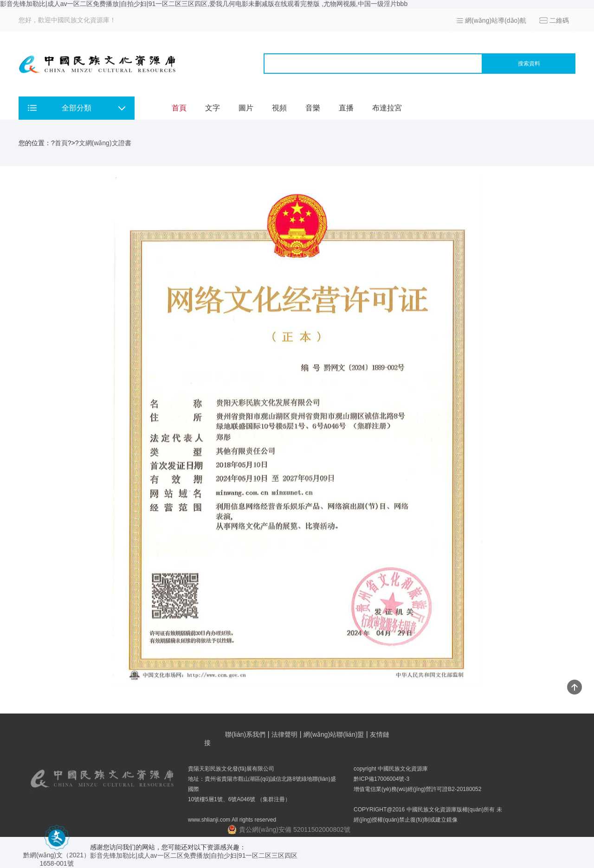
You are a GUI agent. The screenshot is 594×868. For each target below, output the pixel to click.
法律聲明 (284, 734)
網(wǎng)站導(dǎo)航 (496, 20)
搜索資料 (529, 64)
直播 (346, 108)
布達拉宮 (387, 108)
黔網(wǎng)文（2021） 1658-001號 (57, 856)
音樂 (313, 108)
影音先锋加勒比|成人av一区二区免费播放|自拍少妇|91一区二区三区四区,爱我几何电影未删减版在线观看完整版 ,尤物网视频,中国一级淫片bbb (204, 4)
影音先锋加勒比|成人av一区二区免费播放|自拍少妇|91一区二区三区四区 (194, 855)
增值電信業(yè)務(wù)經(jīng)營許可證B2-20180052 (417, 789)
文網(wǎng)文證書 (105, 143)
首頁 (179, 108)
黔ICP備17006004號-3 (381, 779)
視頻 (279, 108)
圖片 (246, 108)
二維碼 (559, 20)
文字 (213, 108)
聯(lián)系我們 (245, 734)
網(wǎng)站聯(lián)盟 (334, 734)
